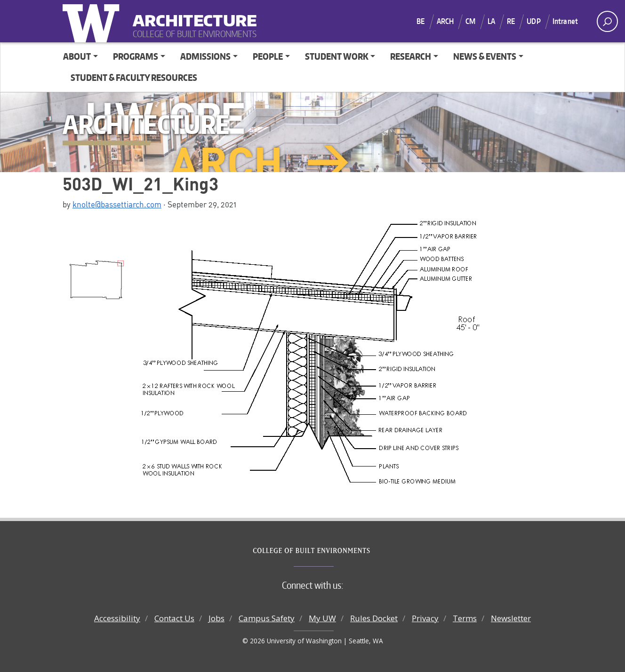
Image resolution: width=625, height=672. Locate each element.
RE (511, 21)
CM (470, 21)
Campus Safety (267, 618)
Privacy (425, 618)
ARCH (445, 21)
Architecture (191, 14)
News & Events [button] (485, 56)
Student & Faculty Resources (134, 77)
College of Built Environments (332, 551)
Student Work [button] (337, 56)
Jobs (216, 618)
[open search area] (607, 21)
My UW (322, 618)
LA (491, 21)
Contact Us (174, 618)
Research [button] (411, 56)
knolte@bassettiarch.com (117, 204)
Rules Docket (374, 618)
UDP (533, 21)
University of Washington (93, 21)
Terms (465, 618)
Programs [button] (136, 56)
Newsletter (511, 618)
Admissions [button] (205, 56)
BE (421, 21)
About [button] (77, 56)
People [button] (268, 56)
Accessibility (117, 618)
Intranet (565, 21)
